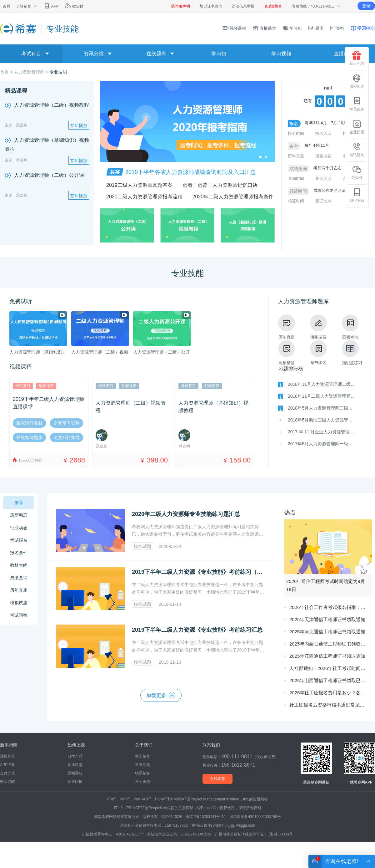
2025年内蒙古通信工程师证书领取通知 (329, 644)
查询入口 (323, 179)
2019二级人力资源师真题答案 (139, 185)
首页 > (7, 72)
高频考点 (350, 327)
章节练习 (318, 353)
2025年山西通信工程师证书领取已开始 (329, 680)
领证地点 (323, 201)
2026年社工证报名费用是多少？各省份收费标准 (329, 693)
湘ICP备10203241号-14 (206, 817)
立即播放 (79, 125)
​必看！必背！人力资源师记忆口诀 (220, 185)
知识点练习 (352, 353)
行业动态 (19, 528)
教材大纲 (19, 565)
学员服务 (357, 104)
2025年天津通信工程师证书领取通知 (327, 619)
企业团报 (357, 127)
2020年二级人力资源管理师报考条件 (233, 197)
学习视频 (281, 54)
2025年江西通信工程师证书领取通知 (327, 656)
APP (51, 6)
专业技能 (58, 72)
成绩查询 (19, 578)
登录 (366, 6)
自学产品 (75, 756)
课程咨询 (357, 81)
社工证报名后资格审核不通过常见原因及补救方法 (329, 705)
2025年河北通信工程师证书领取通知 (327, 632)
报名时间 (296, 133)
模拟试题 (323, 156)
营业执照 (142, 782)
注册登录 (7, 756)
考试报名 (19, 540)
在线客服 (217, 779)
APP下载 (357, 195)
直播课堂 (264, 28)
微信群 (74, 6)
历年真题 (296, 156)
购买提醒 (7, 782)
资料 (337, 28)
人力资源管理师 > (32, 72)
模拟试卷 (318, 327)
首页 (7, 6)
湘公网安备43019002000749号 (255, 817)
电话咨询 (357, 150)
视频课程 (234, 28)
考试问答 (19, 615)
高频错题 (287, 353)
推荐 (19, 503)
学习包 (292, 28)
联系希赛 (142, 773)
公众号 (357, 173)
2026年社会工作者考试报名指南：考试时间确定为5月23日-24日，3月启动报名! (329, 607)
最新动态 (19, 515)
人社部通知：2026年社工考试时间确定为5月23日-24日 (329, 668)
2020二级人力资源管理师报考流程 (144, 197)
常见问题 (142, 765)
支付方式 (7, 773)
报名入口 (323, 133)
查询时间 (296, 179)
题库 (316, 28)
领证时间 (296, 201)
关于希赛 (142, 756)
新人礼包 (357, 58)
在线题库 (156, 54)
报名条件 (19, 553)
